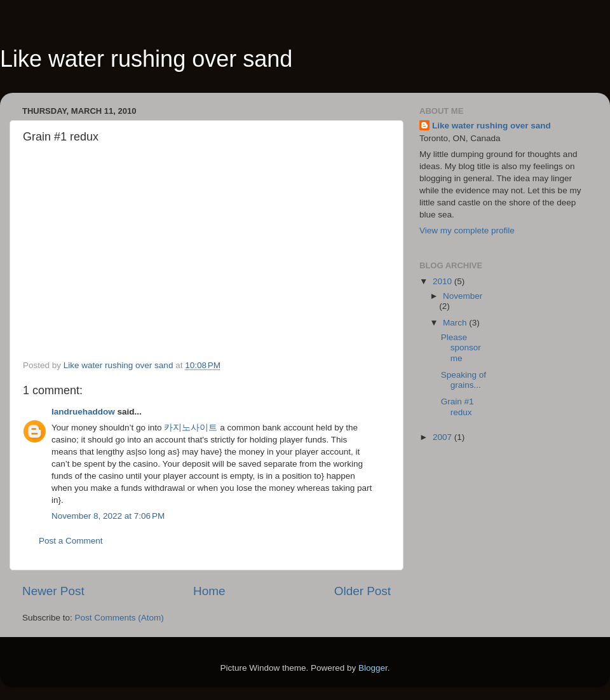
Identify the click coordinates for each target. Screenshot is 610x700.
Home (209, 591)
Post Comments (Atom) (119, 618)
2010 (444, 281)
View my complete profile (467, 230)
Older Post (363, 591)
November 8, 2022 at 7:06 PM (108, 516)
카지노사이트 (191, 428)
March (456, 323)
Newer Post (53, 591)
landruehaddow (83, 412)
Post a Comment (71, 541)
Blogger (373, 668)
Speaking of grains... (464, 380)
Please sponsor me (461, 347)
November (463, 296)
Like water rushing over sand (146, 59)
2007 (444, 437)
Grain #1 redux (457, 407)
